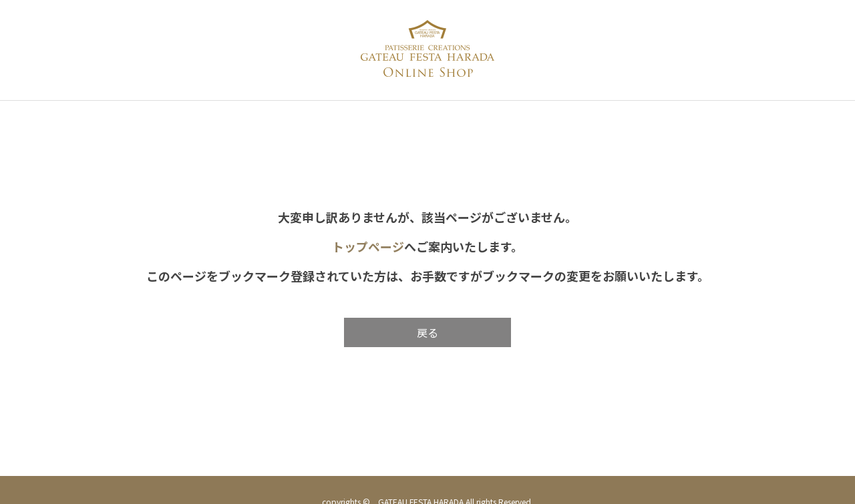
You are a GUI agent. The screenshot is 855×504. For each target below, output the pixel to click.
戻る (427, 332)
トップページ (368, 246)
